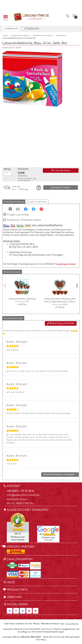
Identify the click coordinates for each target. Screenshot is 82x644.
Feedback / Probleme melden (22, 220)
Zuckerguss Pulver (66, 264)
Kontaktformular (17, 499)
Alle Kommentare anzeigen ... (60, 474)
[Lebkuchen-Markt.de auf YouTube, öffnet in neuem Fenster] (36, 611)
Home (5, 36)
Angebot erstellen (61, 188)
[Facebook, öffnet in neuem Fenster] (26, 209)
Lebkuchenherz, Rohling (22, 299)
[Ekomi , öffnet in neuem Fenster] (18, 527)
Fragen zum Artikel (16, 215)
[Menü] (5, 17)
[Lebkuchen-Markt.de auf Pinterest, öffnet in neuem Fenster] (29, 611)
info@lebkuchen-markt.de (23, 495)
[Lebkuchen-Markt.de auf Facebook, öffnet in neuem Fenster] (10, 611)
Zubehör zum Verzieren (42, 36)
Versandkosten (24, 181)
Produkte (11, 29)
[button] (14, 202)
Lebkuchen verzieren (20, 36)
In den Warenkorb (61, 171)
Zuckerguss (61, 36)
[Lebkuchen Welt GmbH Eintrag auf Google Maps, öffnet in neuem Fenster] (48, 530)
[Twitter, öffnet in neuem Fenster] (34, 209)
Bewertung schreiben (61, 323)
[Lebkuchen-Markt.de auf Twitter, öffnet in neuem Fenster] (23, 611)
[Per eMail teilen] (18, 209)
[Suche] (68, 17)
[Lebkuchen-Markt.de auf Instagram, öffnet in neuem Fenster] (16, 611)
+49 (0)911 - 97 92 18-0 (20, 491)
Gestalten (32, 28)
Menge (7, 169)
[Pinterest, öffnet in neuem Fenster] (41, 209)
